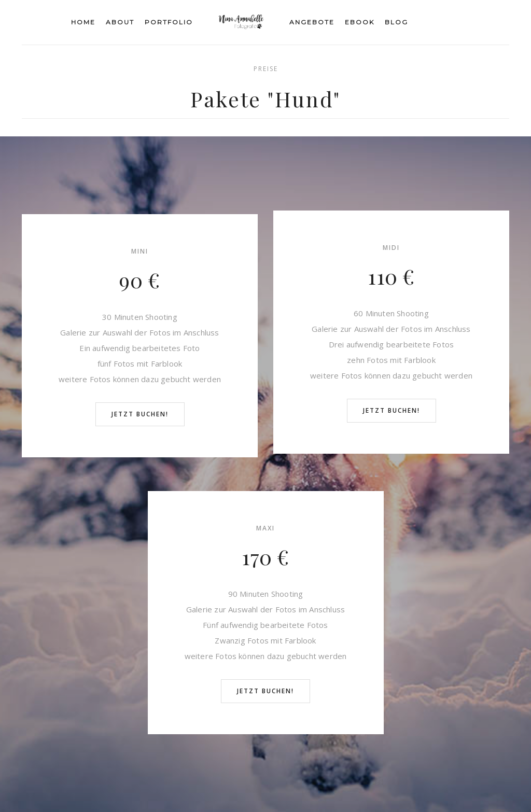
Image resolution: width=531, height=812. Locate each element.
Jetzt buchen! (140, 414)
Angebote (312, 22)
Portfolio (169, 22)
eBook (360, 22)
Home (83, 22)
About (120, 22)
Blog (396, 22)
